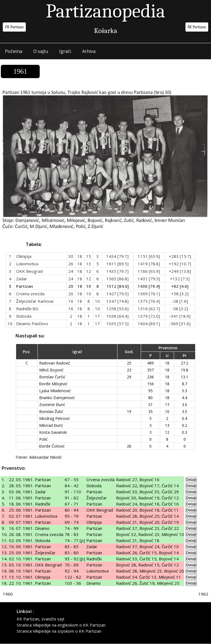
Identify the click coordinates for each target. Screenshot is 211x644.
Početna (14, 51)
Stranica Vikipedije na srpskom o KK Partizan (59, 631)
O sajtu (41, 51)
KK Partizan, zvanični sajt (41, 619)
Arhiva (89, 51)
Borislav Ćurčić (52, 377)
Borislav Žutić (51, 411)
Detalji (191, 480)
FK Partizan (14, 27)
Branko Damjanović (57, 398)
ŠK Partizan (197, 27)
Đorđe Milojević (53, 384)
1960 (8, 594)
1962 (203, 594)
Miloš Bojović (51, 370)
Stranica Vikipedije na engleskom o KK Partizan (61, 625)
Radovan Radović (55, 363)
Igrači (65, 51)
